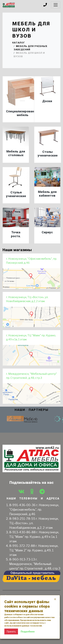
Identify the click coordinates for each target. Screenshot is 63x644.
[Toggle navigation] (56, 5)
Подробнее (28, 632)
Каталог (19, 43)
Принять (11, 632)
